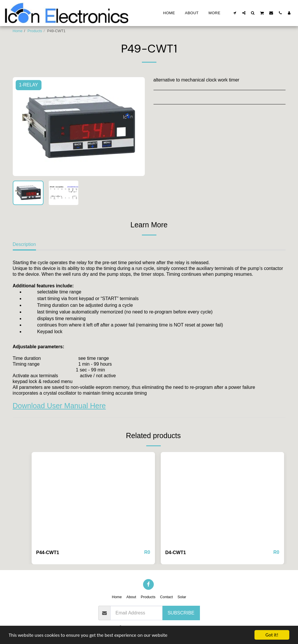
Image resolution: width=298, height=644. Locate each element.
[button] (235, 13)
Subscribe (181, 613)
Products (35, 31)
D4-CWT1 (176, 553)
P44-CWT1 (48, 553)
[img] (93, 498)
